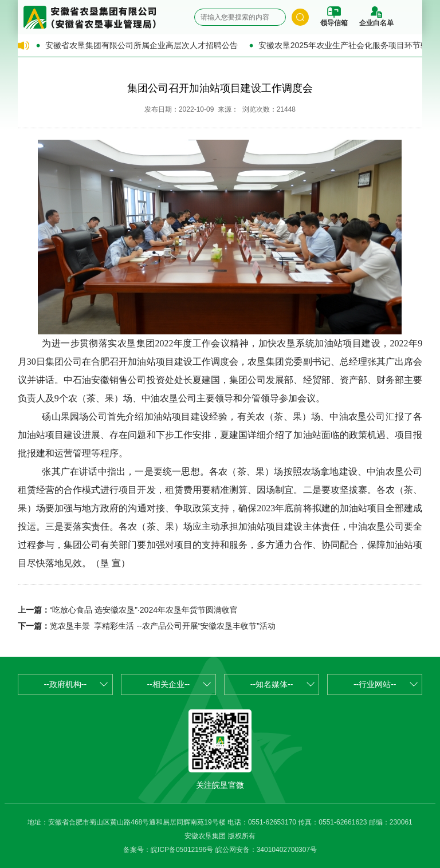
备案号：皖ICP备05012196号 (168, 850)
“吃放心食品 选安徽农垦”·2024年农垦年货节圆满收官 (144, 610)
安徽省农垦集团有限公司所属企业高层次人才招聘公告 (142, 45)
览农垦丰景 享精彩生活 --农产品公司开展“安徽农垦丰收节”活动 (163, 626)
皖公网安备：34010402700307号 (266, 850)
